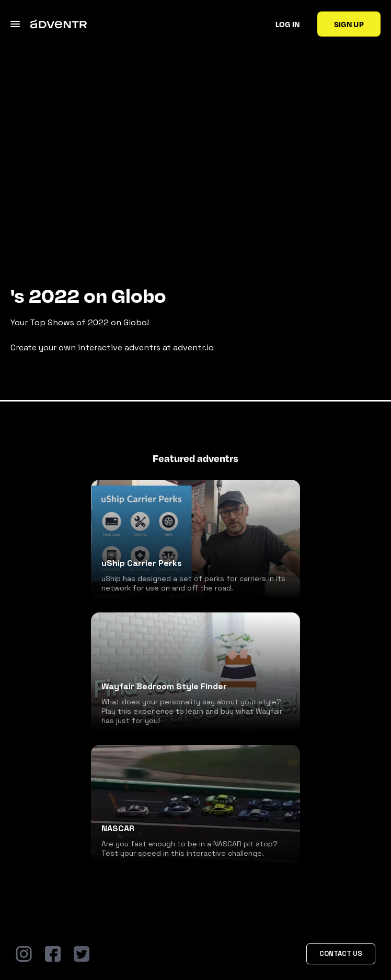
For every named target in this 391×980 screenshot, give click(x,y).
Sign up (349, 24)
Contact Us (341, 954)
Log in (288, 24)
